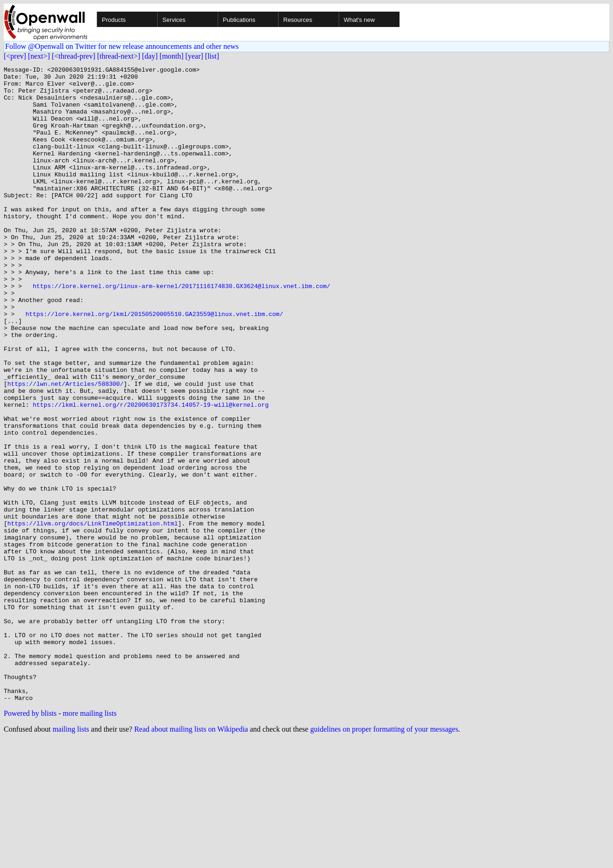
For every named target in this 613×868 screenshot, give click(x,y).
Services (174, 20)
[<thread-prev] (73, 56)
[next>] (39, 56)
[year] (194, 56)
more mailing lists (90, 840)
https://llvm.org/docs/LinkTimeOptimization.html (93, 615)
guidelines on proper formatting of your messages (384, 856)
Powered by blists (30, 840)
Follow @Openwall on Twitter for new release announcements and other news (122, 46)
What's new (359, 20)
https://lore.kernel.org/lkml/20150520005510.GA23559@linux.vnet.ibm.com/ (154, 364)
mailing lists (71, 856)
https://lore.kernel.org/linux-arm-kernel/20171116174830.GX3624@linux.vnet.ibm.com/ (181, 330)
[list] (212, 56)
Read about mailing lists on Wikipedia (191, 856)
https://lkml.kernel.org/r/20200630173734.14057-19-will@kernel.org (150, 473)
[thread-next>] (119, 56)
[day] (150, 56)
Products (114, 20)
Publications (239, 20)
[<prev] (15, 56)
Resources (298, 20)
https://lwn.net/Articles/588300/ (66, 448)
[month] (172, 56)
